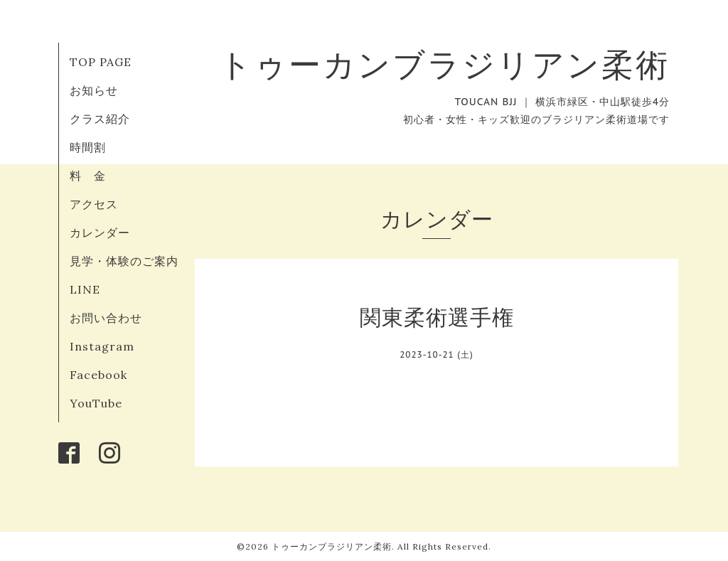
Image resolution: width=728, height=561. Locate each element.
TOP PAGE (101, 62)
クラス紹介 (100, 119)
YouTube (96, 403)
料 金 (88, 176)
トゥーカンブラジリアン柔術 (444, 64)
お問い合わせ (106, 318)
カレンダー (100, 233)
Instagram (102, 346)
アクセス (94, 204)
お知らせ (94, 90)
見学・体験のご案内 (124, 261)
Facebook (98, 375)
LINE (85, 289)
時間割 (88, 147)
